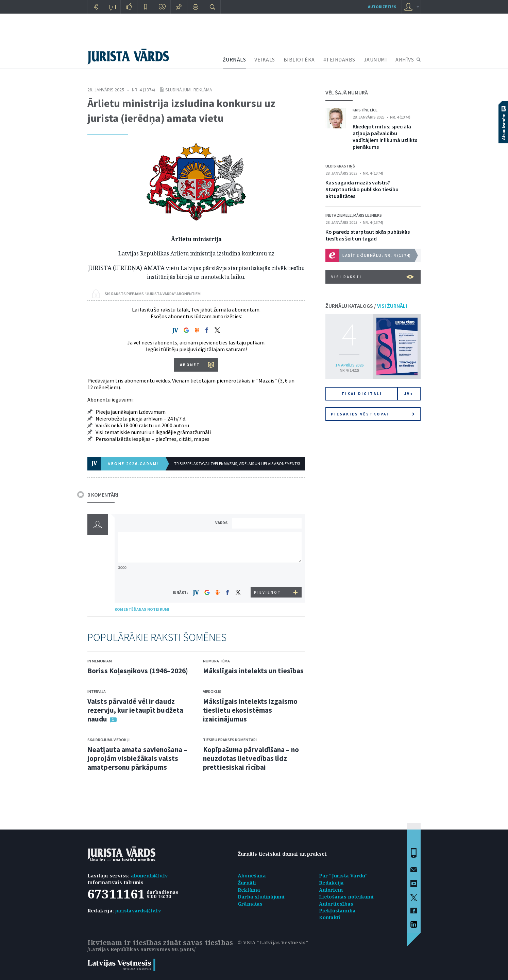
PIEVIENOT (268, 592)
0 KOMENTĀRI (103, 495)
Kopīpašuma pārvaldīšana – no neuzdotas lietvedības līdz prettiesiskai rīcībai (251, 758)
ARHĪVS (405, 59)
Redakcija (332, 883)
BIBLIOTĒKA (299, 59)
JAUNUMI (376, 59)
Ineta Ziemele (338, 215)
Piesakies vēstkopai (373, 414)
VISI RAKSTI (372, 277)
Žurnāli (247, 883)
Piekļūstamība (337, 911)
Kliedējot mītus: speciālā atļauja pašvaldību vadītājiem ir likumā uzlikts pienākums (385, 137)
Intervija (97, 691)
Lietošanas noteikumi (346, 897)
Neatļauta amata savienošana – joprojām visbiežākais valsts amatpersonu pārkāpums (137, 758)
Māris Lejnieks (368, 215)
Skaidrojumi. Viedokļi (108, 740)
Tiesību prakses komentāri (230, 740)
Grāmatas (250, 904)
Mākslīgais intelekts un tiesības (253, 671)
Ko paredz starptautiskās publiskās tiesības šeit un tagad (368, 235)
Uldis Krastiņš (340, 166)
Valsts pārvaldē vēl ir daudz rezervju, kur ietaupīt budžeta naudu (135, 710)
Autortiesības (336, 904)
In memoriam (100, 661)
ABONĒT (190, 365)
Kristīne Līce (365, 110)
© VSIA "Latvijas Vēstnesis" (273, 942)
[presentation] (268, 575)
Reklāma (249, 890)
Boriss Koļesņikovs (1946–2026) (138, 671)
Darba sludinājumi (261, 897)
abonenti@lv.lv (149, 876)
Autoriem (331, 890)
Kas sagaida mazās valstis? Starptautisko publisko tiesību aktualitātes (362, 189)
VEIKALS (265, 59)
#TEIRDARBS (339, 59)
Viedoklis (212, 691)
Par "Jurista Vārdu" (343, 876)
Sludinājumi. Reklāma (189, 90)
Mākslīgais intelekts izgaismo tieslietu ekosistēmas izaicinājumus (250, 710)
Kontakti (330, 917)
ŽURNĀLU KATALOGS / (366, 306)
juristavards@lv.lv (138, 911)
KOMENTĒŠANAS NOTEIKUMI (142, 609)
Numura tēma (216, 661)
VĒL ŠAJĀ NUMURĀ (347, 92)
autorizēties (382, 7)
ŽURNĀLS (234, 59)
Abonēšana (252, 876)
